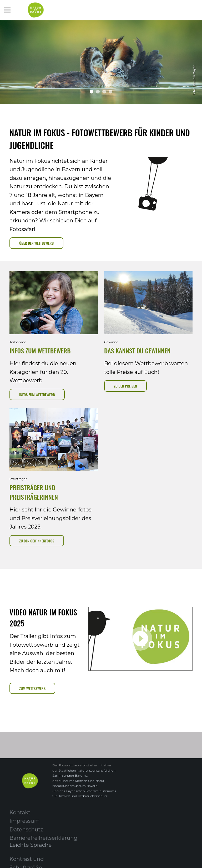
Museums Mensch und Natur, (82, 781)
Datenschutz (26, 832)
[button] (92, 92)
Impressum (25, 824)
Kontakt (20, 815)
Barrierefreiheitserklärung (43, 841)
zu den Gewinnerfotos (37, 541)
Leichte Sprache (31, 848)
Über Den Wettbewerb (36, 243)
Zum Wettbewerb (32, 688)
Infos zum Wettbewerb (37, 394)
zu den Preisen (125, 386)
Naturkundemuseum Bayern (75, 786)
